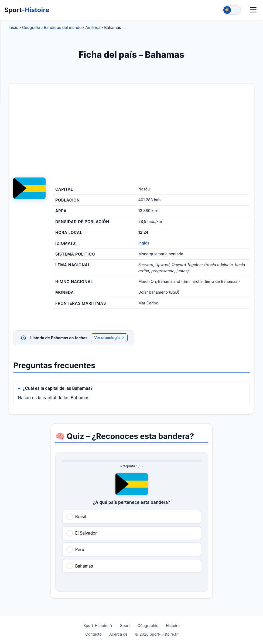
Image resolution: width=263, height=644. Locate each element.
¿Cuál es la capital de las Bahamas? (58, 388)
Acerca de (118, 634)
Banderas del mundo (63, 27)
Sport (27, 10)
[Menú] (253, 10)
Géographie (148, 625)
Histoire (173, 625)
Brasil (81, 517)
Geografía (31, 27)
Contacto (93, 634)
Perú (80, 550)
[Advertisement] (131, 130)
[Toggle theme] (232, 10)
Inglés (144, 243)
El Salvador (86, 533)
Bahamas (84, 566)
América (93, 27)
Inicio (13, 27)
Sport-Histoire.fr (98, 625)
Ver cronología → (109, 338)
